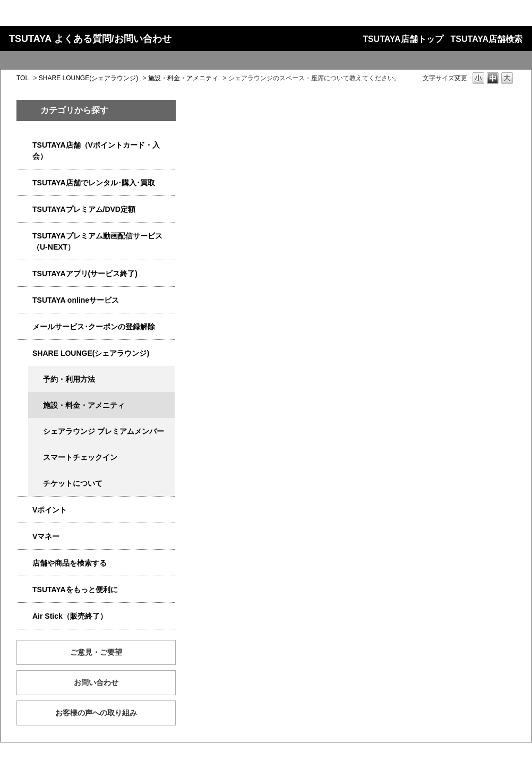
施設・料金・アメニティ (183, 78)
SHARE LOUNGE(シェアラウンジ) (88, 78)
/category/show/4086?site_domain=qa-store (25, 563)
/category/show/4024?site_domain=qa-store (25, 590)
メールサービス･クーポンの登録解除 (94, 327)
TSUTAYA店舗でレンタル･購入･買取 (94, 183)
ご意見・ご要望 (96, 652)
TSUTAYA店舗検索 (487, 39)
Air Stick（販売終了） (70, 616)
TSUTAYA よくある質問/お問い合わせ (90, 39)
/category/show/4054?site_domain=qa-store (25, 183)
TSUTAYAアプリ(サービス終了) (85, 274)
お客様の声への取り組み (96, 713)
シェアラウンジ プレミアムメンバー (104, 431)
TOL (23, 78)
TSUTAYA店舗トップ (403, 39)
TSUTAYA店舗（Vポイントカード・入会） (96, 151)
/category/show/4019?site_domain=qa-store (25, 274)
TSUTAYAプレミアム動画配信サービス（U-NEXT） (97, 241)
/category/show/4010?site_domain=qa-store (25, 300)
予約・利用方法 (69, 379)
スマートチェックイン (80, 457)
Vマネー (46, 536)
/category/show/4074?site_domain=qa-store (25, 510)
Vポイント (50, 510)
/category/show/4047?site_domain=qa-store (25, 145)
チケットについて (73, 483)
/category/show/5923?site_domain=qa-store (25, 236)
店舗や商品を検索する (70, 563)
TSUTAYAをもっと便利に (75, 589)
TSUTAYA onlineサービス (76, 300)
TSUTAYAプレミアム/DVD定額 (84, 209)
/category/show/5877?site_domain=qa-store (25, 353)
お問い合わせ (96, 682)
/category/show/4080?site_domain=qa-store (25, 327)
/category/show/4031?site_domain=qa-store (25, 210)
